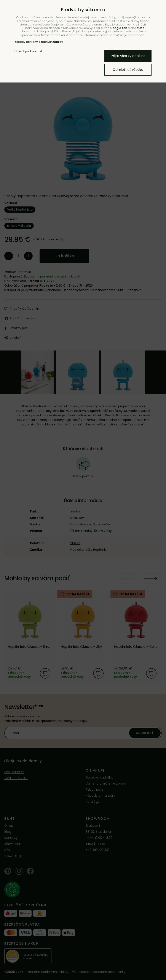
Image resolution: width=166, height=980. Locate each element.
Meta (141, 28)
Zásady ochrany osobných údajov (39, 42)
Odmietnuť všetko (128, 70)
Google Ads (119, 28)
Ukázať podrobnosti (29, 51)
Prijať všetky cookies (128, 56)
